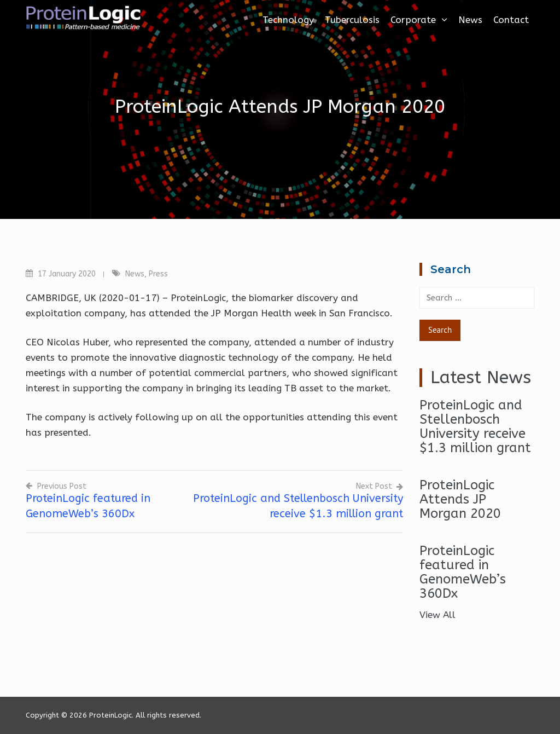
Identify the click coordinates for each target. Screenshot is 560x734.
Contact (511, 20)
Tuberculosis (352, 20)
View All (437, 615)
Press (158, 274)
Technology (288, 20)
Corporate (419, 20)
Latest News (481, 377)
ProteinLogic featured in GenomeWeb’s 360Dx (463, 572)
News (470, 20)
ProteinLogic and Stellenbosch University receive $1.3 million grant (475, 426)
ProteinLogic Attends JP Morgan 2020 (460, 499)
